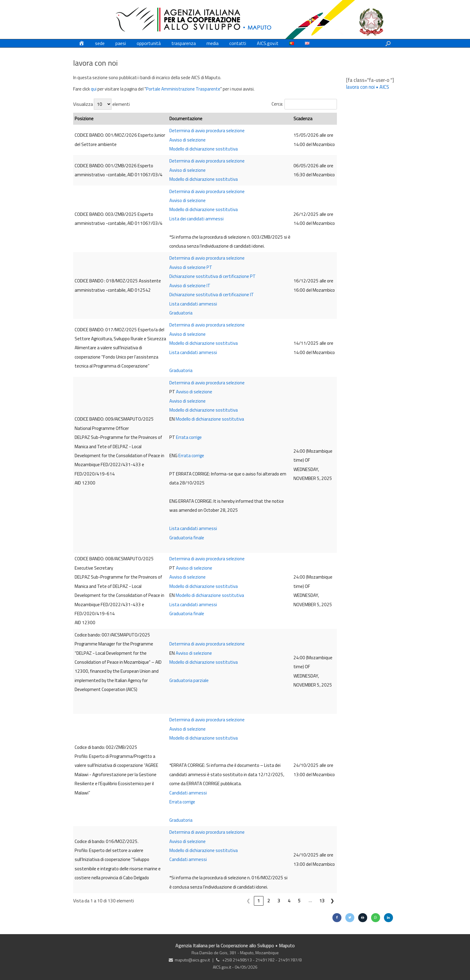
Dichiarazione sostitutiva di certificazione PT (213, 276)
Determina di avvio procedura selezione (207, 131)
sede (100, 43)
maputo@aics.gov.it (192, 960)
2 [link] (269, 901)
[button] (388, 43)
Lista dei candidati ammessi (196, 219)
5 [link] (299, 901)
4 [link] (289, 901)
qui (94, 89)
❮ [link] (248, 901)
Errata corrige (189, 437)
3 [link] (279, 901)
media (213, 43)
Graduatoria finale (187, 538)
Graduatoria (181, 313)
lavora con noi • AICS (367, 87)
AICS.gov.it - (224, 967)
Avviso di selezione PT (191, 267)
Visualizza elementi (101, 104)
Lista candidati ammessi (193, 304)
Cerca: (277, 104)
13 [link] (322, 901)
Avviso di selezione (187, 140)
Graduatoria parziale (189, 680)
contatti (238, 43)
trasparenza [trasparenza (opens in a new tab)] (184, 43)
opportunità (149, 43)
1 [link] (259, 901)
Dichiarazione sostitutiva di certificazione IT (212, 295)
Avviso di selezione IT (190, 286)
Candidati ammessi (188, 793)
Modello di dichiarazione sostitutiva (204, 149)
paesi (121, 43)
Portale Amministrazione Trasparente (183, 89)
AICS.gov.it (268, 43)
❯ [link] (332, 901)
